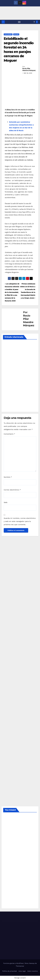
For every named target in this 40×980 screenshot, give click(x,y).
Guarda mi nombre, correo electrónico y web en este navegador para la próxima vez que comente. (20, 521)
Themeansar (20, 966)
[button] (34, 22)
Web (6, 502)
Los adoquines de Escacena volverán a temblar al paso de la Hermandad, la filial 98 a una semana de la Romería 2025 (12, 292)
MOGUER (16, 34)
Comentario (9, 434)
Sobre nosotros (33, 971)
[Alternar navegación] (19, 22)
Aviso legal (22, 971)
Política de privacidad (9, 971)
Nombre (8, 477)
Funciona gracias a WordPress (14, 963)
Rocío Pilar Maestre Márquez (29, 69)
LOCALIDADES (8, 34)
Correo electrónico (12, 490)
